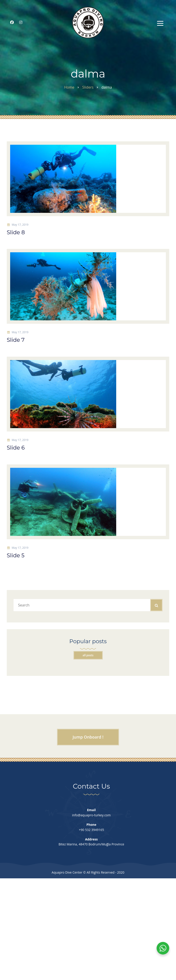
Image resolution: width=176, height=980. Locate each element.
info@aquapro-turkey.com (91, 816)
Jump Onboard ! (88, 738)
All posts (88, 656)
